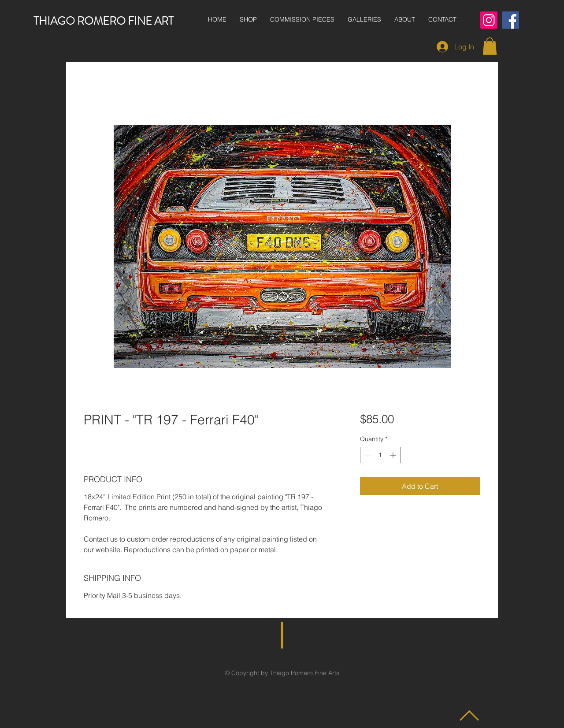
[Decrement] (367, 455)
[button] (490, 46)
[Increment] (394, 455)
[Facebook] (510, 20)
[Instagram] (489, 20)
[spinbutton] (380, 455)
